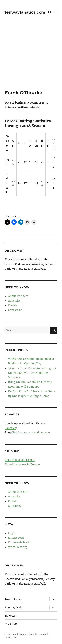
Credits (13, 305)
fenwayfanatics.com (25, 12)
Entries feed (16, 538)
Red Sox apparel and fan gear (31, 432)
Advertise (14, 301)
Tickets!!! (10, 616)
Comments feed (18, 542)
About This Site (18, 296)
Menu (52, 12)
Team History (13, 599)
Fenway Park (13, 607)
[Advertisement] (31, 57)
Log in (12, 533)
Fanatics (10, 428)
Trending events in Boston (22, 464)
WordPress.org (18, 547)
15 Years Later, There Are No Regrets (32, 368)
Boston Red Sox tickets (20, 460)
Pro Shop (11, 624)
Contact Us (15, 310)
